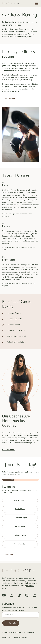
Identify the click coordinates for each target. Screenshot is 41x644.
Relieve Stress (20, 535)
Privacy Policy (7, 637)
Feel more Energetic (20, 518)
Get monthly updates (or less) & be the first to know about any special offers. (20, 609)
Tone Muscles (20, 544)
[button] (37, 3)
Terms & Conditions (21, 637)
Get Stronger (20, 527)
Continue (9, 554)
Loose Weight (20, 500)
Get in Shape (20, 509)
